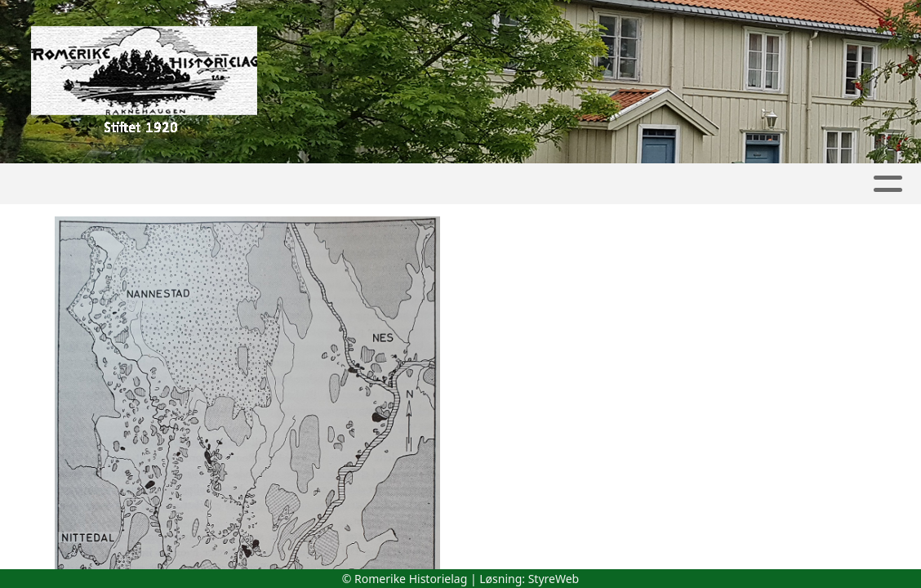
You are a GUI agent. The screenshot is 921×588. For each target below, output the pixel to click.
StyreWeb (554, 579)
